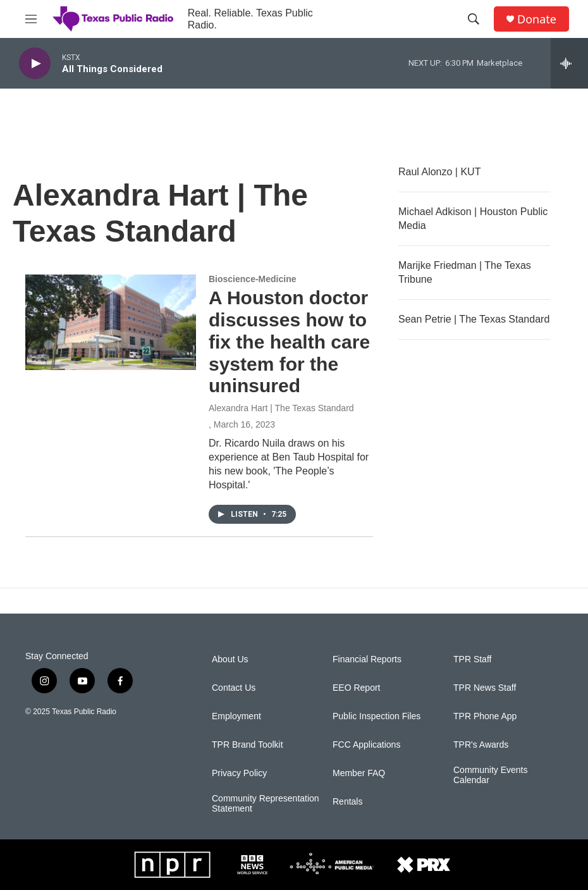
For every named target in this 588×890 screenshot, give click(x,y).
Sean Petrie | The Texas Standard (474, 319)
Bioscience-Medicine (253, 279)
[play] (35, 64)
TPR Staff (472, 659)
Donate (537, 19)
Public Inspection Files (377, 716)
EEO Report (356, 688)
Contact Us (234, 688)
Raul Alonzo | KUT (439, 172)
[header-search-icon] (474, 19)
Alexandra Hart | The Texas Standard (281, 408)
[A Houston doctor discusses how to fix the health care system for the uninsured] (111, 322)
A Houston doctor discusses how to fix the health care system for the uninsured (289, 342)
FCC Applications (366, 745)
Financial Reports (367, 659)
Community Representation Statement (266, 804)
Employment (236, 716)
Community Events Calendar (490, 775)
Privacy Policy (239, 773)
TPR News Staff (485, 688)
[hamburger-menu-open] (31, 19)
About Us (230, 659)
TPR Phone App (485, 716)
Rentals (347, 802)
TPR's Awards (481, 745)
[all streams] (569, 63)
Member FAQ (359, 773)
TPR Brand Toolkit (248, 745)
